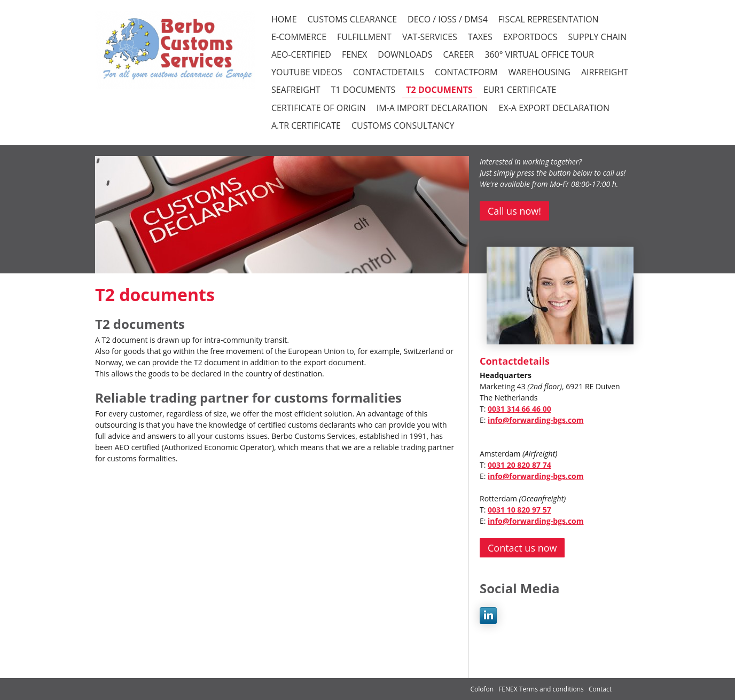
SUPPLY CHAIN (597, 37)
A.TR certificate (306, 125)
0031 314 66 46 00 (519, 409)
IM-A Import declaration (432, 108)
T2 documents (439, 90)
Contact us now (522, 548)
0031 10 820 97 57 (519, 510)
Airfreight (605, 72)
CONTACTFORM (466, 72)
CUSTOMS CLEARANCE (353, 19)
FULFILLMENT (364, 37)
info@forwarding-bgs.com (535, 420)
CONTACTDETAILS (389, 72)
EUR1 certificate (520, 90)
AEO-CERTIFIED (301, 54)
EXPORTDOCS (530, 37)
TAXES (480, 37)
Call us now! (514, 211)
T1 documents (363, 90)
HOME (284, 19)
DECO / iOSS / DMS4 (448, 19)
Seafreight (296, 90)
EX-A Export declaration (554, 108)
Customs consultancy (403, 125)
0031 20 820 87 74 (519, 465)
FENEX (354, 54)
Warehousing (539, 72)
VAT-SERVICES (430, 37)
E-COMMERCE (299, 37)
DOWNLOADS (405, 54)
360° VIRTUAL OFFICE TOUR (539, 54)
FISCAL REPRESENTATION (549, 19)
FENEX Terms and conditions (542, 689)
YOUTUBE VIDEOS (307, 72)
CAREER (458, 54)
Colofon (482, 689)
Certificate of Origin (319, 108)
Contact (600, 689)
